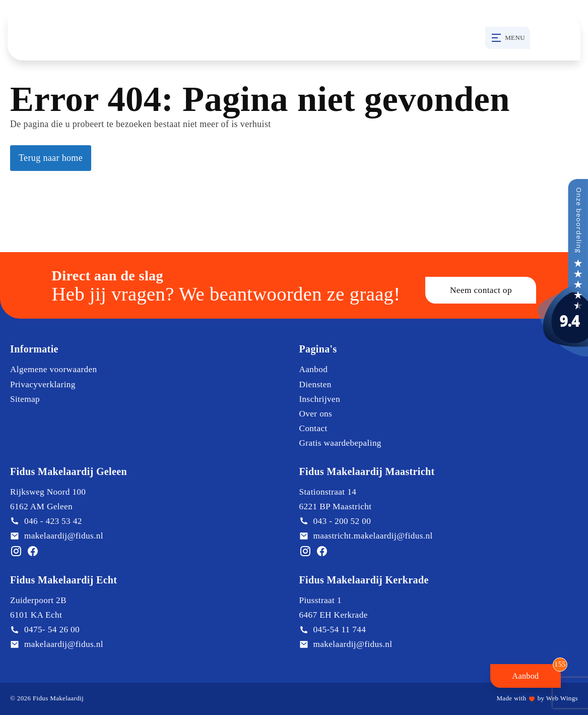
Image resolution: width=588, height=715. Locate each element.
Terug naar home (51, 158)
